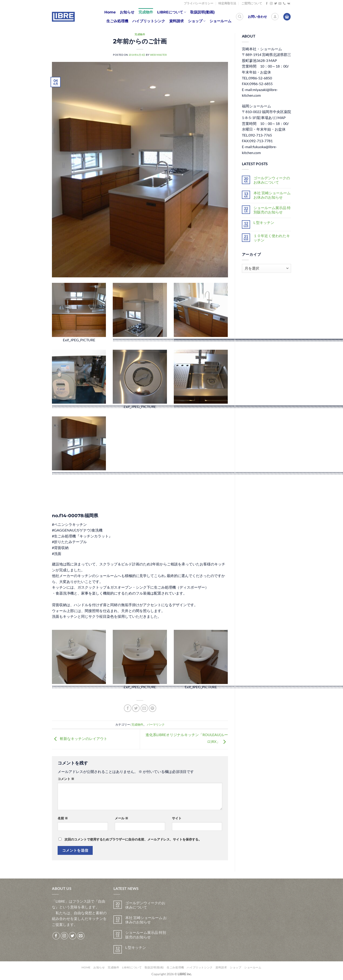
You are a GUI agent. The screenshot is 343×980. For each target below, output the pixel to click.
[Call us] (284, 4)
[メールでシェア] (144, 708)
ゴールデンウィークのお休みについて (272, 180)
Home (110, 12)
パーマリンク (156, 724)
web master (159, 55)
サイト (177, 818)
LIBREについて (172, 12)
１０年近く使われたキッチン (272, 238)
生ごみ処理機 (117, 21)
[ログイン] (275, 17)
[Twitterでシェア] (136, 708)
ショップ (197, 21)
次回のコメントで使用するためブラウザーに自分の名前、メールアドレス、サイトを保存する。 (133, 839)
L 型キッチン (264, 222)
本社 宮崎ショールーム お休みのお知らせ (272, 195)
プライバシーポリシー (199, 3)
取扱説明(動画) (202, 12)
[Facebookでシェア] (128, 708)
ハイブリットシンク (149, 21)
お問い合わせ (257, 17)
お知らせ (127, 12)
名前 (63, 818)
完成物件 (146, 12)
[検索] (240, 17)
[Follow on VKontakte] (289, 4)
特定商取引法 (227, 3)
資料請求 (177, 21)
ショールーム (220, 21)
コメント (66, 779)
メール (122, 818)
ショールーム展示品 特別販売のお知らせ (272, 210)
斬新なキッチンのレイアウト (80, 738)
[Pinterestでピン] (152, 708)
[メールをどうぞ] (280, 4)
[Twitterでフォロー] (276, 4)
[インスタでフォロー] (271, 4)
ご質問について (252, 3)
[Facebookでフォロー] (267, 4)
